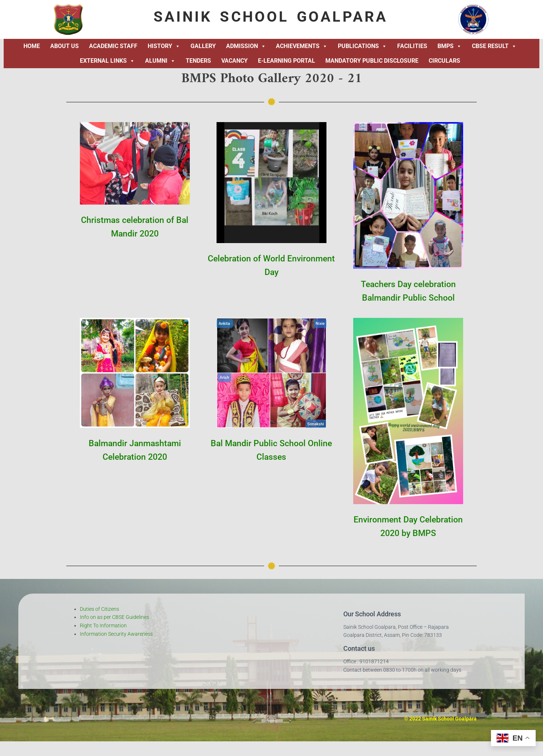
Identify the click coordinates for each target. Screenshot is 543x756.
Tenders (198, 61)
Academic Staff (113, 46)
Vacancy (234, 61)
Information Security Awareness (116, 634)
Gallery (203, 46)
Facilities (412, 46)
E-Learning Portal (287, 61)
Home (32, 46)
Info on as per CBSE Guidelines (114, 617)
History (164, 46)
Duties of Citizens (99, 609)
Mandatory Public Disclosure (372, 61)
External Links (107, 61)
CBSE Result (494, 46)
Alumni (160, 61)
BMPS (450, 46)
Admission (246, 46)
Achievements (302, 46)
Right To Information (103, 625)
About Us (64, 46)
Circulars (444, 61)
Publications (362, 46)
